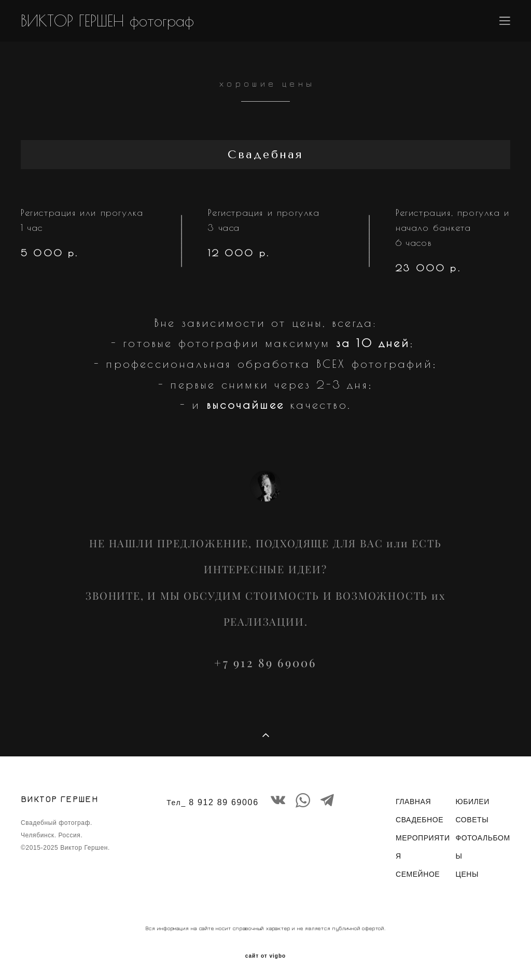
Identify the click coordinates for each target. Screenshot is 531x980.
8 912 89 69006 (223, 802)
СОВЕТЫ (472, 820)
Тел (174, 803)
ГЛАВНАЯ (413, 802)
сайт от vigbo (265, 956)
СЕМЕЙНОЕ (418, 874)
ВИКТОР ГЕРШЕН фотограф (107, 21)
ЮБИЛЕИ (472, 802)
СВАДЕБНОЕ (420, 820)
